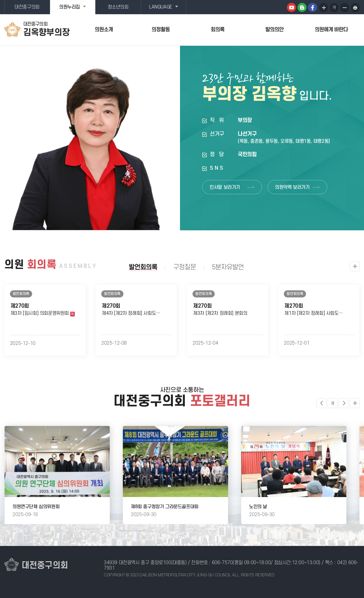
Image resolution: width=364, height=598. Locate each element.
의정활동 (161, 30)
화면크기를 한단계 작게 (345, 8)
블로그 (302, 7)
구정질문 (185, 267)
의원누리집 (70, 7)
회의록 (218, 30)
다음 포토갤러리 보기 (344, 403)
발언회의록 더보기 (355, 266)
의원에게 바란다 (331, 30)
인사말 (225, 187)
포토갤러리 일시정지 (333, 403)
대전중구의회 (27, 7)
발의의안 (274, 30)
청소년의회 (118, 7)
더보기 (355, 403)
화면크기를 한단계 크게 (324, 8)
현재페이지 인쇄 (355, 8)
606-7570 (222, 563)
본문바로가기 (0, 0)
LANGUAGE (161, 7)
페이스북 (313, 7)
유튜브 (291, 7)
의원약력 (292, 187)
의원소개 (104, 30)
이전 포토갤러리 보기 (321, 403)
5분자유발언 (228, 267)
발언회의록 (143, 267)
